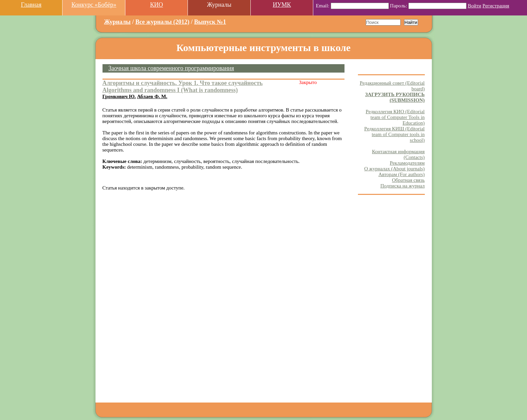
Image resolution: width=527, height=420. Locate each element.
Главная (31, 5)
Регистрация (496, 6)
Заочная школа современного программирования (171, 68)
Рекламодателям (407, 163)
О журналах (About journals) (395, 169)
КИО (156, 5)
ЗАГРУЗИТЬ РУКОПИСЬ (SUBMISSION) (395, 97)
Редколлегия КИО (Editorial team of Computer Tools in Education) (395, 117)
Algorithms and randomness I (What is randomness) (170, 90)
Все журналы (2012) (163, 22)
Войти (475, 6)
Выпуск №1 (210, 22)
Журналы (117, 22)
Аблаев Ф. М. (152, 96)
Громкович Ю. (119, 96)
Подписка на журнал (403, 186)
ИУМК (282, 5)
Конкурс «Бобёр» (94, 5)
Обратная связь (408, 180)
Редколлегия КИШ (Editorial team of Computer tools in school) (395, 134)
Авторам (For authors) (402, 174)
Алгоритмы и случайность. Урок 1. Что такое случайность (183, 83)
